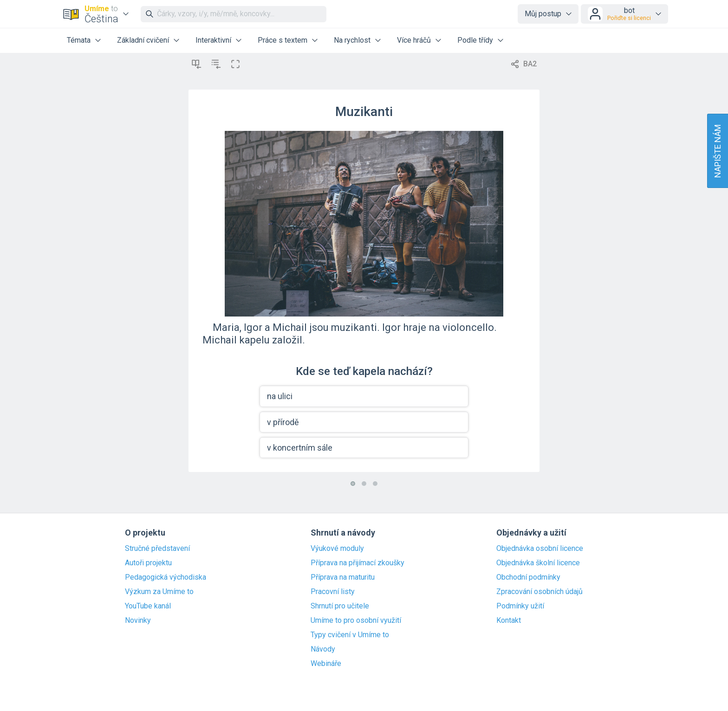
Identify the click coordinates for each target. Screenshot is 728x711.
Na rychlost (352, 40)
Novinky (138, 621)
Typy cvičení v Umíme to (350, 635)
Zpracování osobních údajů (539, 592)
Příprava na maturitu (343, 577)
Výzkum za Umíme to (159, 592)
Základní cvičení (143, 40)
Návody (323, 649)
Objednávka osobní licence (540, 549)
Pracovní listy (333, 592)
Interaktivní (213, 40)
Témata (79, 40)
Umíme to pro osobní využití (356, 621)
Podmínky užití (520, 606)
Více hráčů (414, 40)
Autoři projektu (148, 563)
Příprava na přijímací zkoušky (357, 563)
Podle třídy (475, 40)
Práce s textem (283, 40)
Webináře (326, 664)
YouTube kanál (148, 606)
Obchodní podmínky (528, 577)
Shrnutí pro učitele (340, 606)
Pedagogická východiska (166, 577)
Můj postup (543, 14)
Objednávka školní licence (538, 563)
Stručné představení (157, 549)
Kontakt (509, 621)
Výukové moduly (337, 549)
